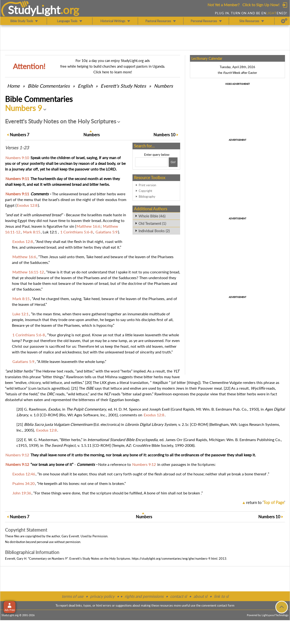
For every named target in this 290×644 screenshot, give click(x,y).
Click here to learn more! (113, 72)
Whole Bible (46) (152, 216)
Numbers (163, 86)
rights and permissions (144, 596)
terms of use (73, 596)
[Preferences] (284, 21)
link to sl (221, 596)
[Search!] (173, 162)
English (85, 86)
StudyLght (34, 10)
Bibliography (147, 196)
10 (164, 135)
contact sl (178, 596)
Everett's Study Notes (123, 86)
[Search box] (151, 162)
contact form (226, 605)
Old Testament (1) (152, 223)
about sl (200, 596)
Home (13, 86)
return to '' (266, 502)
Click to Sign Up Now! (261, 5)
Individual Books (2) (154, 231)
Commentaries (49, 86)
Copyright (145, 191)
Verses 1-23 (17, 148)
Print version (147, 185)
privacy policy (102, 596)
